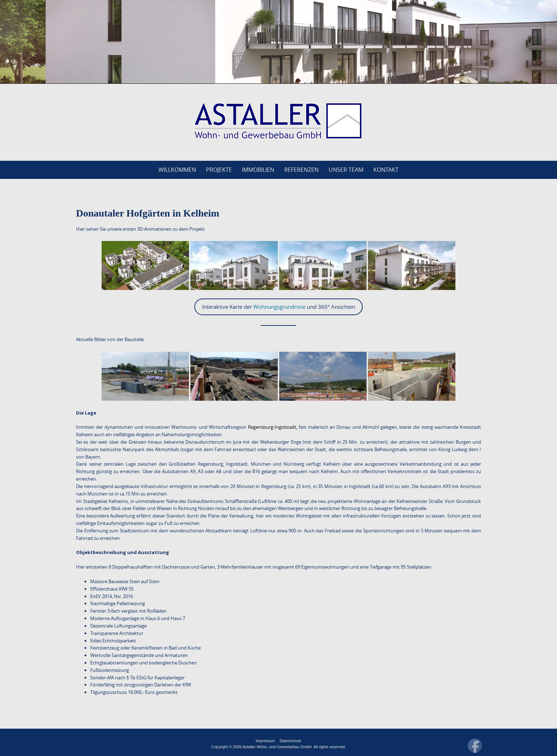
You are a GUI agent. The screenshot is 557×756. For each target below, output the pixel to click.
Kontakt (386, 170)
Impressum (265, 741)
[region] (278, 42)
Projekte (219, 170)
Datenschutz (290, 741)
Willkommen (177, 170)
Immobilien (258, 170)
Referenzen (301, 170)
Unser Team (346, 170)
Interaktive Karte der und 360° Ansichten (279, 307)
